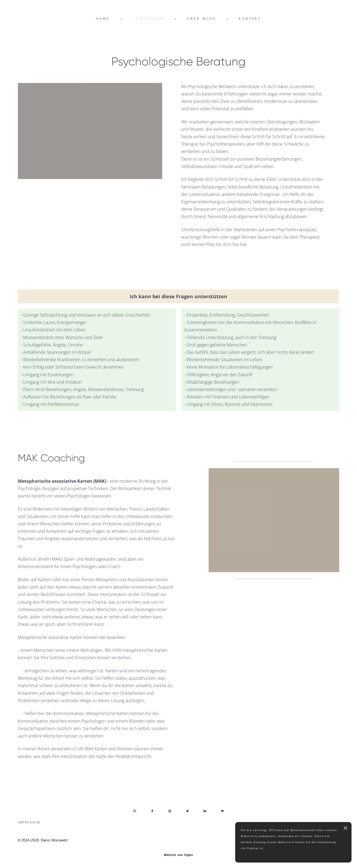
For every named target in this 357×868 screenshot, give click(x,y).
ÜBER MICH (201, 18)
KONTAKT (250, 18)
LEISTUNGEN (148, 18)
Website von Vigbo (178, 855)
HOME (103, 18)
